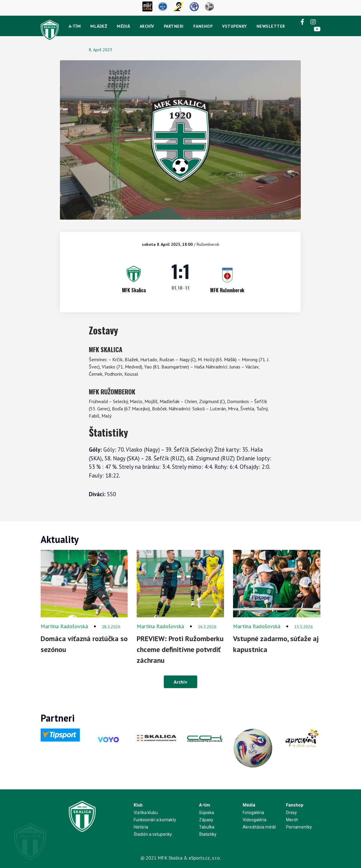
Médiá (123, 26)
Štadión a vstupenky (153, 834)
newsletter (271, 26)
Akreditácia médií (259, 827)
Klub (138, 805)
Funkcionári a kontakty (155, 820)
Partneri (174, 26)
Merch (292, 820)
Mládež (99, 26)
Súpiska (207, 813)
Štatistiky (208, 834)
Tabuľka (207, 827)
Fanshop (203, 26)
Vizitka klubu (146, 813)
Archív (147, 26)
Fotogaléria (253, 813)
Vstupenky (235, 26)
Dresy (291, 813)
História (141, 827)
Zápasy (206, 820)
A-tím (75, 26)
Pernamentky (299, 827)
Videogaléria (255, 820)
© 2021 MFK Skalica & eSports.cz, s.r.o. (181, 858)
